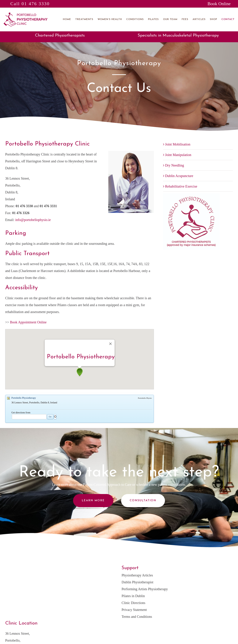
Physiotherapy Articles (137, 575)
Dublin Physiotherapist (137, 582)
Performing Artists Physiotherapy (145, 589)
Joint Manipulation (178, 155)
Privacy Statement (134, 610)
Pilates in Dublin (133, 596)
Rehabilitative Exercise (181, 186)
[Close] (110, 344)
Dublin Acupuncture (179, 176)
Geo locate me (55, 417)
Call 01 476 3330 (30, 4)
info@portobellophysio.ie (33, 220)
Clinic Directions (133, 603)
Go (50, 417)
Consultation (143, 501)
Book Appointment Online (28, 322)
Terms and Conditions (137, 617)
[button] (80, 372)
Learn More (93, 501)
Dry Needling (175, 165)
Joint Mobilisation (178, 144)
